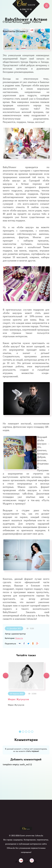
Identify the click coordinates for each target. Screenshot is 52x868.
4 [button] (29, 732)
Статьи (7, 22)
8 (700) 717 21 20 (26, 10)
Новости (19, 638)
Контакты (9, 31)
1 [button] (20, 732)
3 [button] (26, 732)
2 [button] (23, 732)
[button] (6, 675)
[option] (26, 684)
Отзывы (21, 31)
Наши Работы (32, 22)
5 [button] (32, 732)
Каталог (18, 22)
